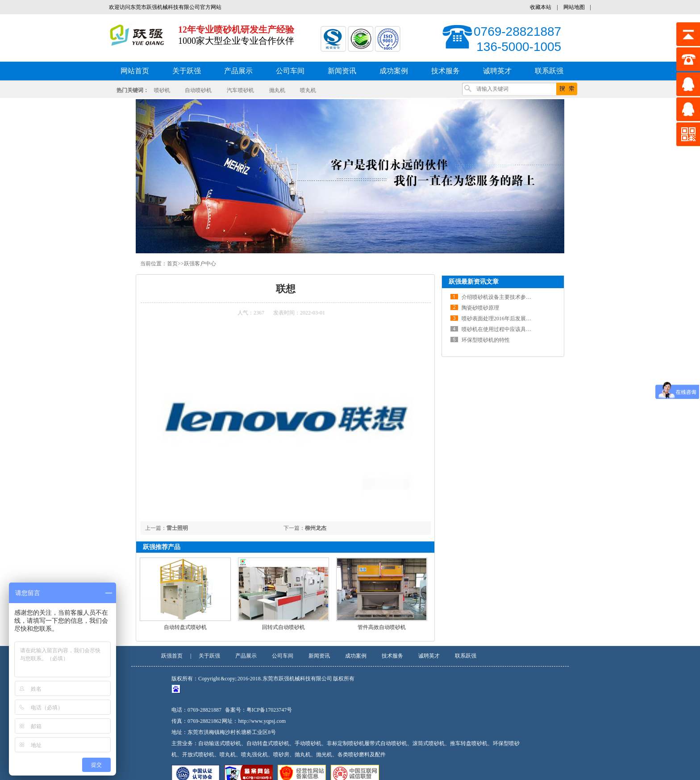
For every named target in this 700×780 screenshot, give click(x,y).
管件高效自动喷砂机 (382, 627)
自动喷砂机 (198, 90)
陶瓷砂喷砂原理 (480, 308)
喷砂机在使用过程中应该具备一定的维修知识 (515, 329)
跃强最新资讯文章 (474, 282)
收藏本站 (541, 7)
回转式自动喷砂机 (283, 627)
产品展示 (246, 656)
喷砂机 (162, 90)
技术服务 (392, 656)
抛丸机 (277, 90)
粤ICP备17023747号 (269, 710)
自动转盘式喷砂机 (185, 627)
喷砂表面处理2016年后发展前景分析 (504, 319)
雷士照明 (177, 528)
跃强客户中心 (200, 264)
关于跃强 (209, 656)
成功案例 (356, 656)
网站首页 (135, 71)
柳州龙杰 (316, 528)
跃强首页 (172, 656)
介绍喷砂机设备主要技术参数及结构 (504, 297)
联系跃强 (466, 656)
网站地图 (574, 7)
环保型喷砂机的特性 (486, 340)
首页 (172, 264)
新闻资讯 (319, 656)
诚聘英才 (429, 656)
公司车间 (283, 656)
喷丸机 (308, 90)
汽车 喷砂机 (241, 90)
